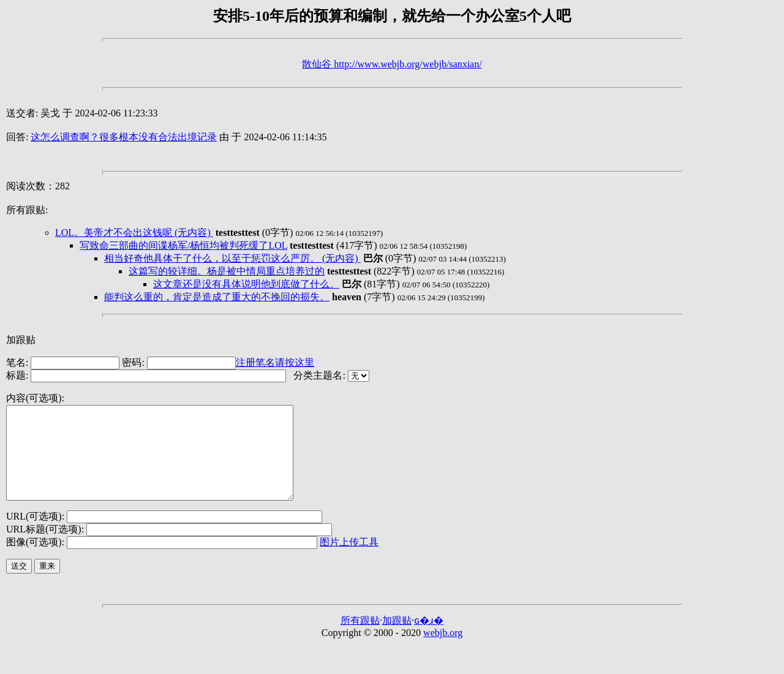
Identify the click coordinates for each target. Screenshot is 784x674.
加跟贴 (21, 340)
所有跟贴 (360, 639)
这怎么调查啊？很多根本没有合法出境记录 (124, 137)
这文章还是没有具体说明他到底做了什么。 (246, 284)
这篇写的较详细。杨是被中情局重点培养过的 (227, 271)
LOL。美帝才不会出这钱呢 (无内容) (134, 233)
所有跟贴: (27, 210)
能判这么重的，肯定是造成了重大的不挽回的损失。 (217, 297)
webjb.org (443, 651)
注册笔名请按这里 (275, 362)
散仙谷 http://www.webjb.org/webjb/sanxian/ (392, 64)
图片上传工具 (349, 560)
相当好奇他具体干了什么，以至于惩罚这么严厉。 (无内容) (232, 258)
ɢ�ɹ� (429, 639)
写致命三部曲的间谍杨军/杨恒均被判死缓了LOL (183, 245)
